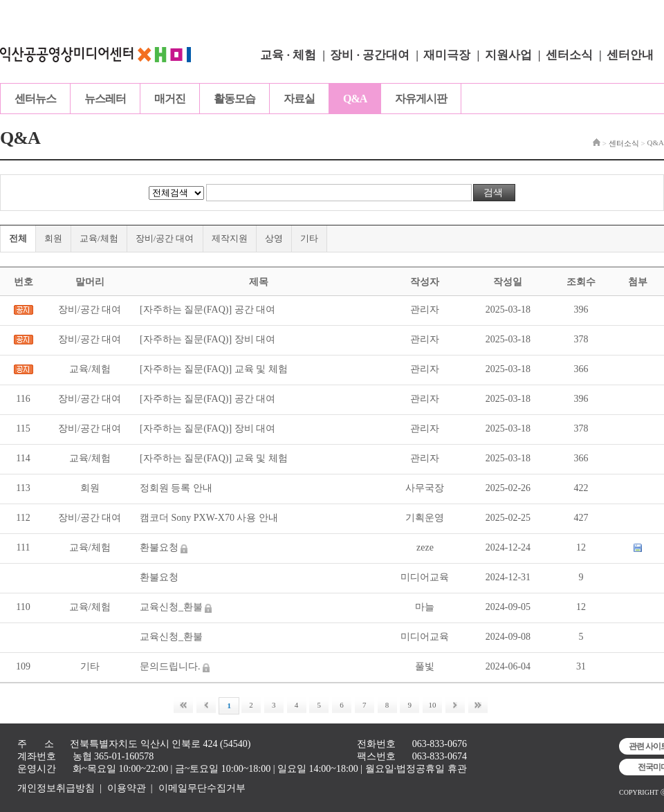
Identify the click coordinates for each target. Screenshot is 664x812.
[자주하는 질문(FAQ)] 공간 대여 (207, 310)
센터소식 (569, 55)
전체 (18, 238)
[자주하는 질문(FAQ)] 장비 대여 (207, 339)
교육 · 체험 (288, 55)
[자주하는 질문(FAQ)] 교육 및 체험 (214, 369)
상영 (274, 238)
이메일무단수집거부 (202, 788)
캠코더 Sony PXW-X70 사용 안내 (209, 518)
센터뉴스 (35, 99)
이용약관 (127, 788)
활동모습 (234, 99)
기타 (309, 238)
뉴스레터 (105, 99)
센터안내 (630, 55)
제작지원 (230, 238)
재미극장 (447, 55)
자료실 (299, 99)
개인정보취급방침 (56, 788)
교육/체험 (99, 238)
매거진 (170, 99)
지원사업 (508, 55)
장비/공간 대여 (165, 238)
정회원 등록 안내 (176, 488)
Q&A (355, 99)
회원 (53, 238)
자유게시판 (421, 99)
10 (433, 705)
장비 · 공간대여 (370, 55)
